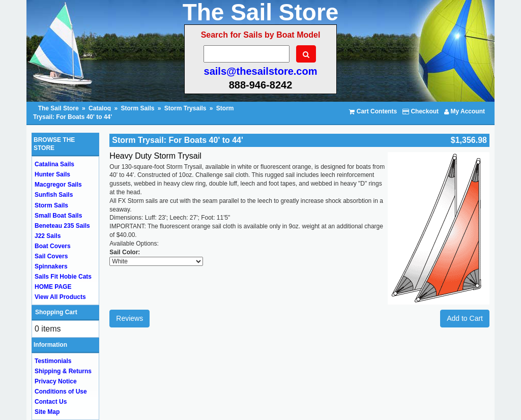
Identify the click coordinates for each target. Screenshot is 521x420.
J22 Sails (48, 236)
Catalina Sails (54, 164)
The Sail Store (59, 108)
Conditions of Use (61, 392)
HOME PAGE (53, 287)
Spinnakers (51, 266)
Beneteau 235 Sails (62, 226)
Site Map (47, 412)
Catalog (100, 108)
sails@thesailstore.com (261, 71)
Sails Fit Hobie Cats (63, 277)
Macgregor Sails (58, 185)
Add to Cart (465, 318)
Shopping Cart (56, 312)
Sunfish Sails (54, 195)
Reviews (129, 318)
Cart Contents (373, 111)
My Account (465, 111)
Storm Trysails (185, 108)
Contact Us (51, 402)
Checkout (421, 111)
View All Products (60, 297)
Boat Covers (53, 246)
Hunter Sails (52, 174)
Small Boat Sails (58, 216)
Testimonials (53, 361)
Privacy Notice (56, 381)
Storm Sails (137, 108)
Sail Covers (51, 256)
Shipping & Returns (63, 371)
